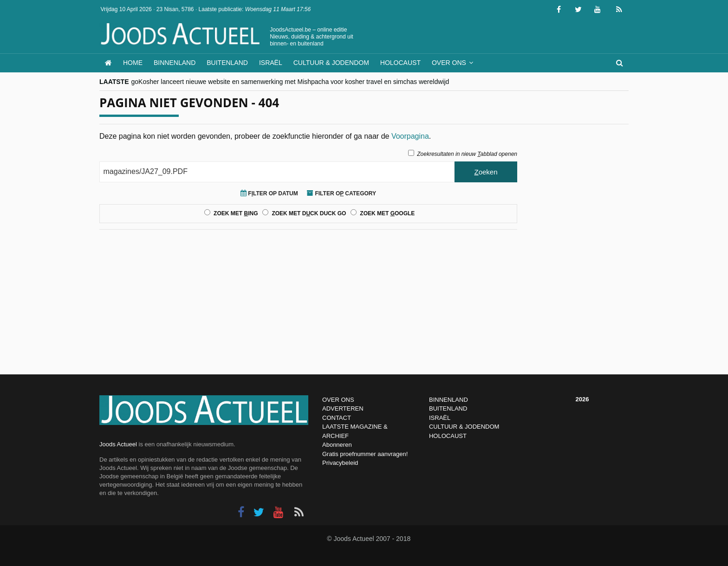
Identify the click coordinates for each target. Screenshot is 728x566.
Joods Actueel (118, 444)
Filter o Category (341, 193)
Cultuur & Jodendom (331, 63)
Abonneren (337, 445)
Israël (271, 63)
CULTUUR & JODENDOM (464, 427)
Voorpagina (410, 136)
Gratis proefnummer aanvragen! (365, 454)
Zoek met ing (236, 213)
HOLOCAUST (448, 436)
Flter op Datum (269, 193)
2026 (582, 399)
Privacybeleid (340, 463)
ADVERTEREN (343, 408)
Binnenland (175, 63)
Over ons (449, 63)
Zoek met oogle (387, 213)
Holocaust (400, 63)
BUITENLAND (448, 408)
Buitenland (227, 63)
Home (133, 63)
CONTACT (337, 418)
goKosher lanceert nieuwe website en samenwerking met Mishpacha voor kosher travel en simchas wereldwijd (290, 82)
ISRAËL (440, 418)
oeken (486, 172)
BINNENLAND (448, 400)
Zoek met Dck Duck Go (309, 213)
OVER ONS (338, 400)
